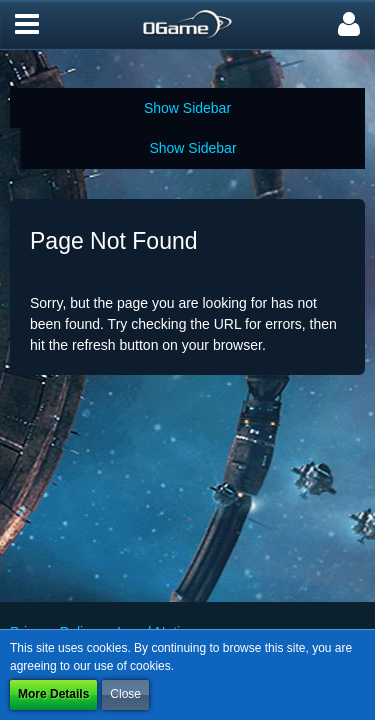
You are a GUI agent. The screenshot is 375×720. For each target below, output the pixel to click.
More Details (53, 694)
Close (125, 694)
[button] (27, 25)
